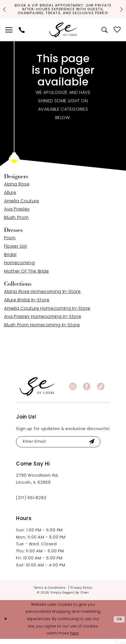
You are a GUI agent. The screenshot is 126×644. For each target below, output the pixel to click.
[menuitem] (9, 34)
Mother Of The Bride (27, 276)
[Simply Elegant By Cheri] (63, 35)
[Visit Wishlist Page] (117, 34)
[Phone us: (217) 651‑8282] (22, 35)
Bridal (10, 260)
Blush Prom (16, 222)
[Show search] (105, 35)
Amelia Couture (22, 206)
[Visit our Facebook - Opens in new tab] (87, 391)
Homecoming (19, 268)
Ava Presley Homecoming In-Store (43, 321)
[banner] (37, 391)
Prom (10, 243)
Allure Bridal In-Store (27, 305)
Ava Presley (17, 214)
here (74, 639)
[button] (9, 34)
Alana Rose (17, 189)
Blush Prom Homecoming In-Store (42, 330)
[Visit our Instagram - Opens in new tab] (73, 391)
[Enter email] (60, 447)
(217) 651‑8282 (31, 503)
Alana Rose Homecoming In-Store (42, 297)
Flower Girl (16, 251)
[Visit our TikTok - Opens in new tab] (101, 391)
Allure (10, 197)
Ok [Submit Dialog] (119, 625)
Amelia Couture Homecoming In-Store (47, 313)
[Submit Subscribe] (96, 447)
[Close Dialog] (6, 625)
